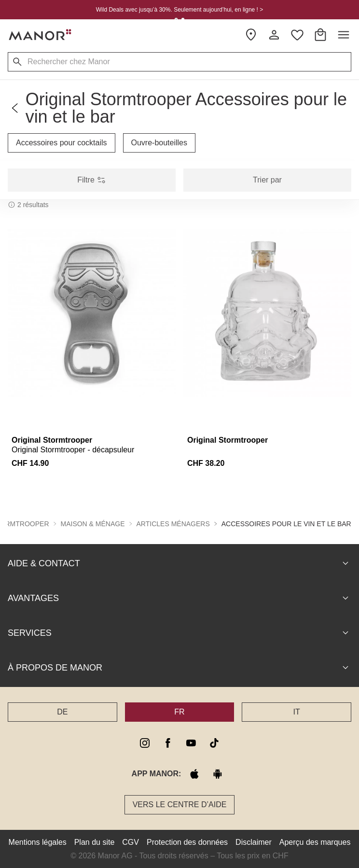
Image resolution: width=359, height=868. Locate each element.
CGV (131, 842)
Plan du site (95, 842)
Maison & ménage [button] (93, 523)
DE (62, 711)
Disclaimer (254, 842)
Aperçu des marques (315, 842)
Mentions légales (38, 842)
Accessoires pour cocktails (62, 143)
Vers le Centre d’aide (180, 804)
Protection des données (187, 842)
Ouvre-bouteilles (159, 143)
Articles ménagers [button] (173, 523)
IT (297, 711)
